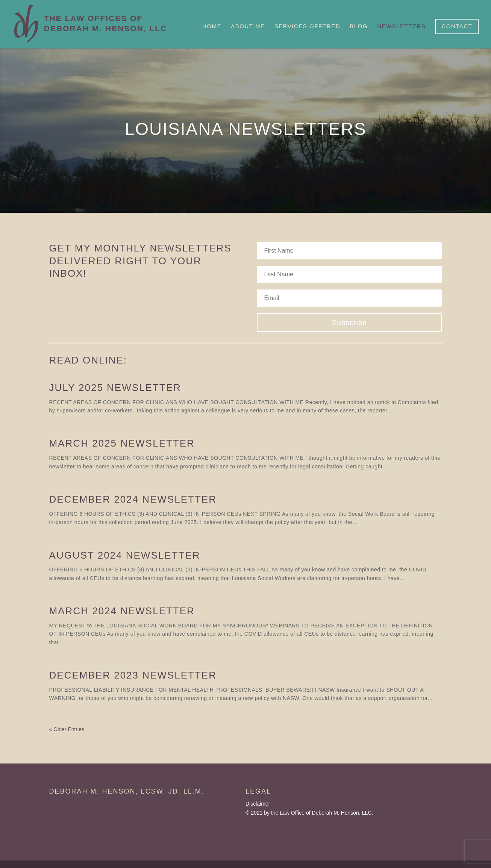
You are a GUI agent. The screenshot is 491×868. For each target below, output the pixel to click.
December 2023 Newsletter (133, 675)
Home (212, 26)
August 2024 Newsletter (125, 555)
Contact (457, 26)
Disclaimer (258, 804)
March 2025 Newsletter (122, 443)
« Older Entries (67, 729)
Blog (359, 26)
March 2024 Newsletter (122, 611)
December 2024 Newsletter (133, 499)
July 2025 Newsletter (115, 388)
